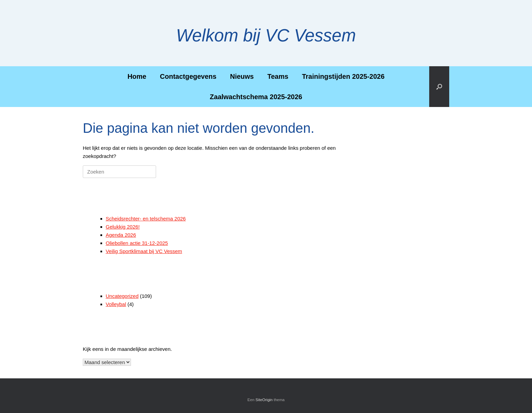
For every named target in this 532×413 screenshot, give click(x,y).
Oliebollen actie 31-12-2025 (137, 243)
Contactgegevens (188, 76)
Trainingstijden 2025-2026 (343, 76)
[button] (439, 87)
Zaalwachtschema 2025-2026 (256, 97)
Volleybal (116, 304)
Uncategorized (122, 296)
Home (137, 76)
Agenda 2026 (121, 235)
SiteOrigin (264, 400)
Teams (278, 76)
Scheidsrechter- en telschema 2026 (146, 219)
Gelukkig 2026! (123, 227)
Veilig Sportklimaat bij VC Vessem (144, 251)
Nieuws (242, 76)
